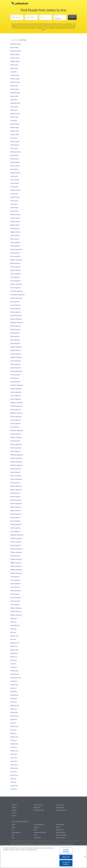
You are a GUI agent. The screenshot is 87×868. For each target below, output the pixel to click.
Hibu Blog (14, 810)
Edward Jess (14, 726)
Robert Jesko (15, 127)
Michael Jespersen (16, 462)
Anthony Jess (15, 643)
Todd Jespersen (15, 556)
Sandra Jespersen (16, 524)
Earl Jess (13, 723)
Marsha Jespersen (16, 444)
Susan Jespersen (16, 545)
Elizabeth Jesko (15, 93)
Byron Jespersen (16, 270)
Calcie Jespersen (16, 274)
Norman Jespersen (16, 479)
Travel (13, 835)
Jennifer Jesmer (15, 190)
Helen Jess (14, 754)
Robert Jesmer (15, 225)
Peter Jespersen (15, 496)
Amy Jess (13, 632)
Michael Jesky (15, 141)
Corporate (14, 807)
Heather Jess (14, 751)
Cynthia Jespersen (16, 298)
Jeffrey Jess (14, 765)
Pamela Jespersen (16, 486)
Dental (13, 827)
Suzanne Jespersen (16, 549)
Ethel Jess (14, 733)
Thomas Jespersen (16, 552)
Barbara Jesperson (16, 573)
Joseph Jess (14, 785)
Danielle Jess (15, 695)
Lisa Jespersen (15, 427)
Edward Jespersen (16, 319)
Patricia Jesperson (16, 608)
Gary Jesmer (14, 169)
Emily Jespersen (15, 329)
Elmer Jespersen (16, 326)
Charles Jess (14, 671)
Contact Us (14, 815)
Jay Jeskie (14, 72)
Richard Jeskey (15, 54)
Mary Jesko (14, 110)
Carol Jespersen (15, 281)
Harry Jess (14, 747)
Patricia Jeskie (15, 79)
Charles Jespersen (16, 284)
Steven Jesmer (15, 235)
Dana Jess (14, 688)
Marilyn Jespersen (16, 437)
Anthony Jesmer (16, 152)
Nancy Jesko (14, 117)
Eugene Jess (14, 737)
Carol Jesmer (15, 155)
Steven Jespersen (16, 542)
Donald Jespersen (16, 315)
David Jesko (14, 86)
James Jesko (14, 96)
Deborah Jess (15, 705)
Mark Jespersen (15, 441)
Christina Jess (15, 674)
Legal (13, 838)
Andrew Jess (14, 636)
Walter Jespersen (16, 563)
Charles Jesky (15, 134)
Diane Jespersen (16, 312)
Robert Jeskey (15, 58)
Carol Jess (14, 667)
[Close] (85, 857)
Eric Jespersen (15, 333)
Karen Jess (14, 789)
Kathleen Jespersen (17, 402)
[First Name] (17, 18)
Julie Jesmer (14, 201)
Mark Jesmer (14, 207)
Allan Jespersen (15, 242)
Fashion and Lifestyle (61, 838)
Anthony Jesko (15, 82)
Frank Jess (14, 740)
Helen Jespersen (16, 350)
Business (36, 830)
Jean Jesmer (14, 187)
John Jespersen (15, 382)
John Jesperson (15, 601)
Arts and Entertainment (39, 824)
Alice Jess (13, 629)
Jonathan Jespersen (17, 385)
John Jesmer (14, 194)
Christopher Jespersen (18, 295)
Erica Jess (13, 730)
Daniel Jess (14, 691)
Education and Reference (61, 835)
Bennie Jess (14, 653)
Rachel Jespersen (16, 500)
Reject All (66, 857)
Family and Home (60, 830)
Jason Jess (14, 761)
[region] (43, 857)
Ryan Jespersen (15, 521)
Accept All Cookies (66, 863)
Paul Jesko (14, 120)
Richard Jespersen (16, 503)
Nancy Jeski (14, 68)
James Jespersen (16, 361)
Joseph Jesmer (15, 197)
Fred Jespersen (15, 340)
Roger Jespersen (16, 510)
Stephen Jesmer (15, 232)
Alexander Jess (15, 625)
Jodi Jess (13, 779)
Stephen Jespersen (16, 538)
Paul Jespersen (15, 493)
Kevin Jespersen (16, 409)
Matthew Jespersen (17, 455)
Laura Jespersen (16, 420)
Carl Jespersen (15, 277)
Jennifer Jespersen (16, 371)
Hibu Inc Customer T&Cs (61, 810)
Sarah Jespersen (16, 528)
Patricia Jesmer (15, 218)
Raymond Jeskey (16, 51)
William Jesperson (16, 615)
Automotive (36, 827)
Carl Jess (13, 664)
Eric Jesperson (15, 594)
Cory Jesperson (15, 580)
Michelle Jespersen (17, 465)
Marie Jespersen (16, 434)
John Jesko (14, 100)
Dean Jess (14, 702)
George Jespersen (16, 347)
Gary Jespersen (15, 343)
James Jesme (15, 145)
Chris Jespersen (15, 288)
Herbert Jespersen (16, 357)
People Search (37, 807)
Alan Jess (13, 622)
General (14, 824)
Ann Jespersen (15, 253)
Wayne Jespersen (16, 566)
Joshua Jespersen (16, 392)
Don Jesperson (15, 587)
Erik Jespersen (15, 336)
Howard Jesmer (15, 173)
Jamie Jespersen (16, 364)
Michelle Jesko (15, 113)
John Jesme (14, 148)
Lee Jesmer (14, 204)
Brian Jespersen (15, 267)
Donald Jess (14, 712)
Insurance (58, 827)
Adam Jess (14, 618)
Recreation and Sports (61, 832)
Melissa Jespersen (16, 458)
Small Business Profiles (39, 810)
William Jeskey (15, 61)
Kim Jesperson (15, 604)
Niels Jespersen (15, 472)
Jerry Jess (13, 772)
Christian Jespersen (17, 291)
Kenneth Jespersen (16, 406)
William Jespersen (16, 570)
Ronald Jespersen (16, 514)
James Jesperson (16, 597)
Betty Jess (14, 657)
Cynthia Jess (14, 685)
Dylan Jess (14, 719)
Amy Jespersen (15, 246)
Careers (13, 813)
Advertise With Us (60, 807)
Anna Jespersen (15, 256)
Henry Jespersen (16, 354)
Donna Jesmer (15, 166)
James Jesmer (15, 180)
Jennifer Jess (14, 768)
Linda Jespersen (15, 423)
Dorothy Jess (15, 716)
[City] (46, 18)
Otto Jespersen (15, 483)
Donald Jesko (15, 89)
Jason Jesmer (15, 183)
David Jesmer (15, 159)
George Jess (14, 744)
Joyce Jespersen (16, 396)
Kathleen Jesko (15, 103)
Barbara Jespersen (16, 260)
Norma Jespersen (16, 476)
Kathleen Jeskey (16, 44)
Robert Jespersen (16, 507)
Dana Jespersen (15, 305)
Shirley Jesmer (15, 228)
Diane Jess (14, 709)
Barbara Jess (14, 650)
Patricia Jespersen (16, 490)
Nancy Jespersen (16, 469)
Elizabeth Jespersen (17, 322)
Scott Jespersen (15, 531)
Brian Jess (14, 660)
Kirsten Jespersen (16, 416)
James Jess (14, 758)
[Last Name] (31, 18)
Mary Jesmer (14, 211)
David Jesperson (16, 584)
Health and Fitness (60, 824)
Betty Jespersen (15, 263)
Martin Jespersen (16, 448)
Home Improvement (16, 832)
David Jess (14, 698)
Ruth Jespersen (15, 517)
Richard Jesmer (15, 221)
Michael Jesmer (15, 214)
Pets (13, 830)
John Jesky (14, 138)
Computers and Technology (40, 832)
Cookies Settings (66, 850)
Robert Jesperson (16, 611)
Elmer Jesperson (16, 591)
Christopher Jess (16, 678)
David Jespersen (16, 308)
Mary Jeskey (14, 47)
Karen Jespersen (16, 399)
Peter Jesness (15, 239)
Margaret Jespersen (17, 430)
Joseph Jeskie (15, 75)
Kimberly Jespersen (17, 413)
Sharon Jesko (15, 131)
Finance (36, 835)
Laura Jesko (14, 107)
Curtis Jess (14, 681)
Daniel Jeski (14, 65)
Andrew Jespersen (16, 249)
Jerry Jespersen (15, 375)
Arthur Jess (14, 646)
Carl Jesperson (15, 577)
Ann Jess (13, 639)
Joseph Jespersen (16, 389)
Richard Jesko (15, 124)
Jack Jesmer (14, 176)
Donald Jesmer (15, 162)
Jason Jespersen (16, 368)
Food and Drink (37, 838)
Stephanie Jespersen (17, 535)
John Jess (13, 782)
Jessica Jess (14, 775)
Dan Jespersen (15, 302)
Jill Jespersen (15, 378)
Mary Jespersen (15, 451)
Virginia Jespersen (16, 559)
